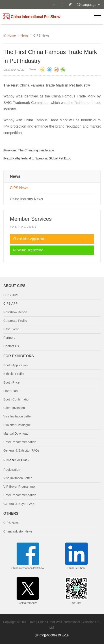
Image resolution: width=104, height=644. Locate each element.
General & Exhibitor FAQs (21, 450)
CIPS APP (11, 303)
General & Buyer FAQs (19, 504)
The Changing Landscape (36, 150)
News (25, 35)
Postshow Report (15, 312)
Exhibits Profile (14, 374)
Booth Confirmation (17, 399)
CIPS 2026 (11, 295)
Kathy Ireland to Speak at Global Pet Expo (42, 158)
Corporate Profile (15, 321)
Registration (12, 470)
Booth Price (11, 382)
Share (32, 69)
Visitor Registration (28, 250)
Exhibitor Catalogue (17, 425)
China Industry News (26, 199)
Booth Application (15, 365)
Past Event (11, 329)
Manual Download (16, 433)
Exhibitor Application (29, 239)
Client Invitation (14, 408)
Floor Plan (11, 391)
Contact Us (11, 346)
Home (12, 35)
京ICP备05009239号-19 (52, 635)
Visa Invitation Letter (18, 416)
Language (91, 5)
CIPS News (19, 188)
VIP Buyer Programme (19, 487)
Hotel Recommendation (20, 442)
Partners (9, 338)
